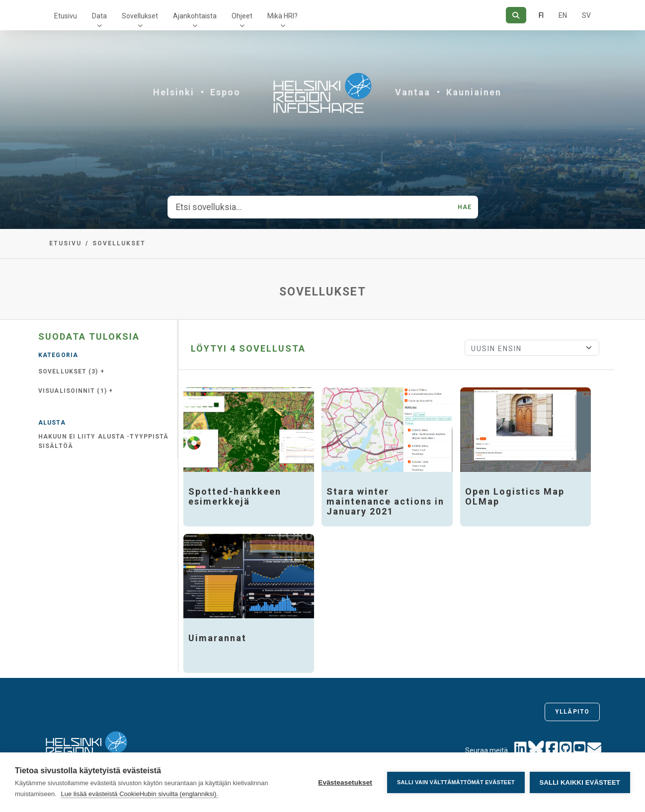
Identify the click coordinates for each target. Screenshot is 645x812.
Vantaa (413, 92)
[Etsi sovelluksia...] (310, 207)
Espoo (225, 92)
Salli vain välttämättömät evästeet (456, 782)
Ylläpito (572, 712)
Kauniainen (474, 92)
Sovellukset (140, 16)
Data (99, 16)
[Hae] (516, 15)
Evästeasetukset (345, 782)
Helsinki (174, 92)
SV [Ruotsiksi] (586, 15)
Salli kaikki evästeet (580, 782)
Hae (465, 207)
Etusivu (66, 16)
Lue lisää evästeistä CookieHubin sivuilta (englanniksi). (139, 794)
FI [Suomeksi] (541, 15)
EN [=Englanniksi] (563, 15)
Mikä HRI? (282, 16)
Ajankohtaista (195, 16)
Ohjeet (242, 16)
